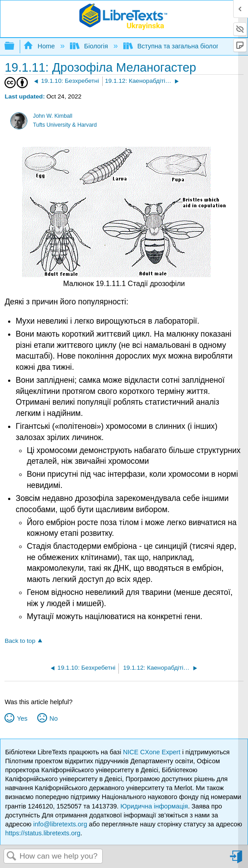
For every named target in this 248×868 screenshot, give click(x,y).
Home (40, 46)
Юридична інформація (154, 806)
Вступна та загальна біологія (174, 46)
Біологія (90, 46)
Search (12, 857)
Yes (22, 718)
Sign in (237, 860)
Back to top (20, 641)
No (53, 718)
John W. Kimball (53, 116)
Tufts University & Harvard (65, 125)
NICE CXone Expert (152, 752)
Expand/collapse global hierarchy (15, 46)
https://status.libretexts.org (43, 833)
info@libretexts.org (60, 824)
